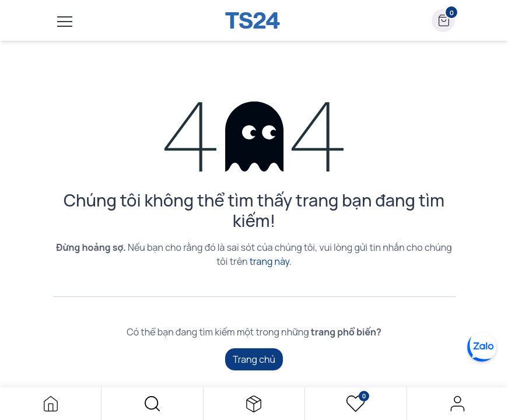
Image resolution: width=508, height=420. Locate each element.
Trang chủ (254, 359)
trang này (269, 261)
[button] (152, 404)
